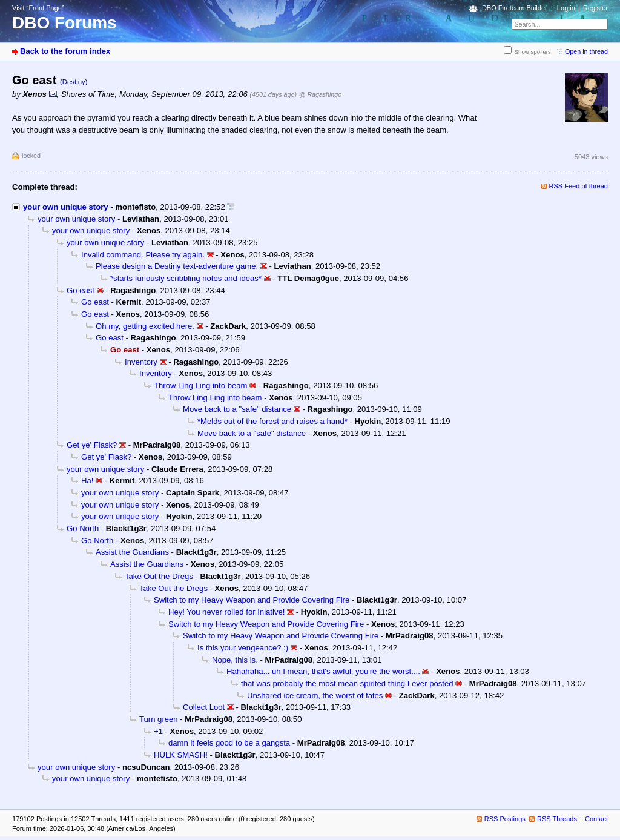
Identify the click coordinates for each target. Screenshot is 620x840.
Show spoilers (533, 52)
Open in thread (586, 51)
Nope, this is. (235, 660)
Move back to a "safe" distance (237, 409)
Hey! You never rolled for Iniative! (226, 612)
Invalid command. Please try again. (143, 255)
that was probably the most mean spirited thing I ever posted (347, 683)
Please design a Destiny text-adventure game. (177, 266)
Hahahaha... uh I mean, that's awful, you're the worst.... (323, 671)
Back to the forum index (65, 51)
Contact (596, 819)
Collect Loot (204, 707)
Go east (81, 290)
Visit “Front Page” (38, 8)
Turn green (159, 719)
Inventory (141, 362)
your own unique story (66, 207)
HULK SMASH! (181, 755)
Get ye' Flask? (92, 445)
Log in (566, 8)
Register (595, 8)
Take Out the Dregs (159, 576)
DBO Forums (64, 23)
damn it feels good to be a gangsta (229, 743)
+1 (158, 731)
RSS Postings (505, 819)
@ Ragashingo (320, 94)
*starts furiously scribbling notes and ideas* (186, 278)
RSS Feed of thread (579, 186)
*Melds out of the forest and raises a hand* (272, 421)
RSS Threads (557, 819)
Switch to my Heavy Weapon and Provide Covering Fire (252, 600)
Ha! (87, 481)
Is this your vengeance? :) (243, 648)
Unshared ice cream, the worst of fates (315, 696)
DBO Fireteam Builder (515, 8)
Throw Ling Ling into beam (201, 385)
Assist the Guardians (132, 552)
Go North (83, 528)
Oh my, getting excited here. (145, 326)
